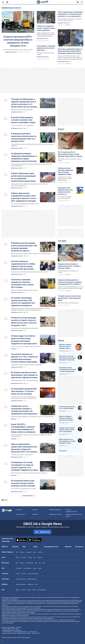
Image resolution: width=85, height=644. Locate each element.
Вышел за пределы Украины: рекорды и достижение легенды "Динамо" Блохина (66, 418)
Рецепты (18, 574)
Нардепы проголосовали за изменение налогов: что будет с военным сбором (69, 266)
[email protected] (21, 633)
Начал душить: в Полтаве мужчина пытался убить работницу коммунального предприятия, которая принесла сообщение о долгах (46, 48)
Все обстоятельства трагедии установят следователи (26, 346)
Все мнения (63, 451)
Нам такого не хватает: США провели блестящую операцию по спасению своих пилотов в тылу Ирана (67, 358)
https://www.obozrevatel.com (58, 597)
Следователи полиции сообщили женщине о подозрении (27, 365)
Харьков (22, 552)
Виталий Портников (64, 351)
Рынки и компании (21, 579)
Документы (35, 514)
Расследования (49, 547)
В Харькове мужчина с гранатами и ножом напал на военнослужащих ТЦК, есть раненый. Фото (24, 137)
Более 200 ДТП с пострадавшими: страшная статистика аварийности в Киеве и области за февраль (23, 428)
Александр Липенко (64, 423)
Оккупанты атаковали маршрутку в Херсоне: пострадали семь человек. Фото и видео (23, 283)
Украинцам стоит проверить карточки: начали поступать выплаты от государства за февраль (67, 191)
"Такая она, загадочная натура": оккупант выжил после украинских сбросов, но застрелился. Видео (46, 28)
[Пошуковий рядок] (82, 2)
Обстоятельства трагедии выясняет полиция (24, 489)
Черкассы (40, 552)
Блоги (56, 547)
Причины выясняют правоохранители (22, 110)
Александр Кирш (63, 434)
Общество (68, 547)
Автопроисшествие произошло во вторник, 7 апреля (18, 50)
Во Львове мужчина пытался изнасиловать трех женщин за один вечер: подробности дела (24, 375)
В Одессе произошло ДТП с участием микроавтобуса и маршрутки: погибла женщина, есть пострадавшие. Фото (18, 41)
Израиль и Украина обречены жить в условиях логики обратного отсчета (65, 347)
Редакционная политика (56, 514)
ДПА (36, 563)
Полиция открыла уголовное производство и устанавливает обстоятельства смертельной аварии (24, 398)
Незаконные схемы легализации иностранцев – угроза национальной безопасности (68, 370)
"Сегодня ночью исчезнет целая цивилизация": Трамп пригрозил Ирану (69, 298)
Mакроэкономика (32, 579)
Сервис (40, 568)
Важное (61, 129)
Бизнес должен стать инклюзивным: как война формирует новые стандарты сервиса (67, 441)
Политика (15, 547)
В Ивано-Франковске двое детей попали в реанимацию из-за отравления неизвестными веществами (23, 177)
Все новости (79, 547)
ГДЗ (17, 563)
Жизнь (35, 547)
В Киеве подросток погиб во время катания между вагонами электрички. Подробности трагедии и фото (24, 340)
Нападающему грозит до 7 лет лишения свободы (25, 380)
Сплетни (23, 590)
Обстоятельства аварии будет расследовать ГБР (25, 204)
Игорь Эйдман (63, 411)
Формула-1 (40, 557)
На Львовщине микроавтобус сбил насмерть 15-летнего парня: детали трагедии (24, 391)
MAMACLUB (30, 584)
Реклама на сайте (20, 514)
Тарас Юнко (62, 446)
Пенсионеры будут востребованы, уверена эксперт (70, 160)
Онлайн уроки (30, 563)
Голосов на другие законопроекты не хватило (68, 272)
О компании (19, 510)
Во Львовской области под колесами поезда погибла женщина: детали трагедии (23, 483)
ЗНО (40, 563)
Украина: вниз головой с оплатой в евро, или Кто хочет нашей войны (67, 430)
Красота (29, 590)
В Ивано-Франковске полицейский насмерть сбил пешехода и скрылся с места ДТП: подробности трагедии (24, 197)
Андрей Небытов (63, 374)
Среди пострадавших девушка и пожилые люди (24, 290)
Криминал (14, 349)
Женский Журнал (42, 590)
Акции (35, 568)
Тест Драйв (19, 568)
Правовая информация (55, 510)
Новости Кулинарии (33, 574)
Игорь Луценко (63, 363)
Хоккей (30, 557)
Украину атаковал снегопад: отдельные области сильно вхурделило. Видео (65, 171)
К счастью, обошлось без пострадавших (22, 125)
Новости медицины (21, 584)
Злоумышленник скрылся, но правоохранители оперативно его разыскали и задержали (32, 145)
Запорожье (28, 552)
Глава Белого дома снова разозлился (68, 303)
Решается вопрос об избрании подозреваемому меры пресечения (29, 272)
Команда (35, 510)
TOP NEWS (62, 241)
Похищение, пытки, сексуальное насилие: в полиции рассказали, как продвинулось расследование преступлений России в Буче (24, 410)
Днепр (35, 552)
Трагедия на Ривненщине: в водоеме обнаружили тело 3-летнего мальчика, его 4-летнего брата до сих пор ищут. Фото (25, 103)
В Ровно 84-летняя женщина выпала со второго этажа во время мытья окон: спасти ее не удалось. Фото (24, 322)
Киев (17, 552)
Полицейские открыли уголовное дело (22, 455)
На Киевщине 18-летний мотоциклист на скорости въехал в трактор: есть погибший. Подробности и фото (25, 466)
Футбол (18, 557)
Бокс (34, 557)
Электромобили (27, 568)
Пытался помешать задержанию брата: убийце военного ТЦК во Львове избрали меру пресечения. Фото (23, 265)
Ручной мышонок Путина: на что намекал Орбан (67, 408)
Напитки (24, 574)
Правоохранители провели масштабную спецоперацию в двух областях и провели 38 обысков (32, 165)
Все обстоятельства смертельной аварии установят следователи (29, 473)
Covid (36, 584)
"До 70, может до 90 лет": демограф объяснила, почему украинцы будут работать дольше (70, 154)
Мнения (61, 340)
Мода (34, 590)
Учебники (22, 563)
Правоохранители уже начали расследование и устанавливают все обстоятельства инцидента (30, 185)
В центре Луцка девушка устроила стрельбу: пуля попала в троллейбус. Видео (23, 120)
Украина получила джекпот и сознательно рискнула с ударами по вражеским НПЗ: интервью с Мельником (70, 282)
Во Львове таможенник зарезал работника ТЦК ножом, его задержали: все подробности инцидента (23, 302)
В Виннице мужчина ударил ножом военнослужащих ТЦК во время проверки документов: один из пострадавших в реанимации (24, 247)
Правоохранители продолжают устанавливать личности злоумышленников (32, 417)
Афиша (18, 590)
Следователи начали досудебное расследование (25, 328)
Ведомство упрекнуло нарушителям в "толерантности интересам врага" (31, 254)
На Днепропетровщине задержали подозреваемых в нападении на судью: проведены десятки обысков (24, 157)
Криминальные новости (11, 8)
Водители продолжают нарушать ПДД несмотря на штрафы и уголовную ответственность (31, 436)
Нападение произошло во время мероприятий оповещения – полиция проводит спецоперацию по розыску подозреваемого (31, 309)
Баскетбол (24, 557)
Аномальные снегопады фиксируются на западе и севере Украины (65, 179)
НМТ (44, 563)
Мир (24, 547)
